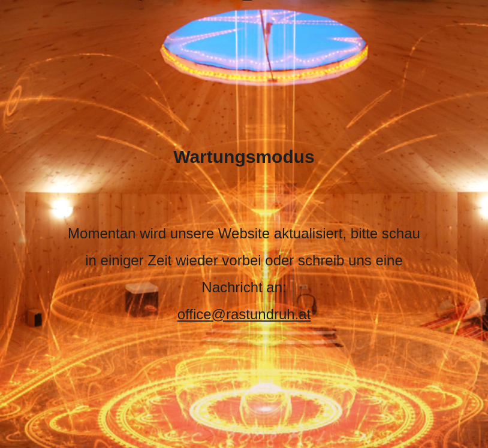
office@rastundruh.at (244, 314)
